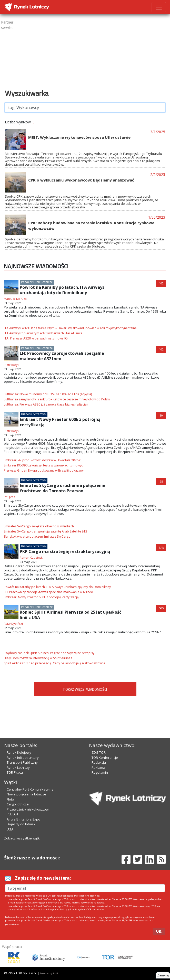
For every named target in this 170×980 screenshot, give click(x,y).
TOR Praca (15, 772)
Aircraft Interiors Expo (23, 819)
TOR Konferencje (105, 758)
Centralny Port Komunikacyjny (30, 789)
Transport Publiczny (22, 762)
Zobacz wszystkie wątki (22, 838)
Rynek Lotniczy (18, 768)
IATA (10, 829)
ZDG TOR (99, 752)
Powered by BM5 (49, 973)
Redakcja (99, 762)
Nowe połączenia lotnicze (26, 794)
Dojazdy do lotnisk (21, 824)
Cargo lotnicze (18, 804)
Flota (10, 799)
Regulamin (100, 772)
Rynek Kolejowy (19, 752)
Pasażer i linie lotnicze (37, 282)
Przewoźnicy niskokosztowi (28, 809)
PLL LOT (13, 814)
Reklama (98, 768)
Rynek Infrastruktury (23, 758)
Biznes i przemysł (34, 414)
